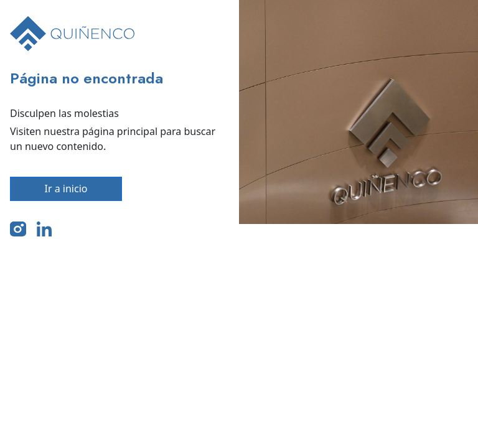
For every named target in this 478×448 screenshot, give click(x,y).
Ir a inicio (66, 189)
